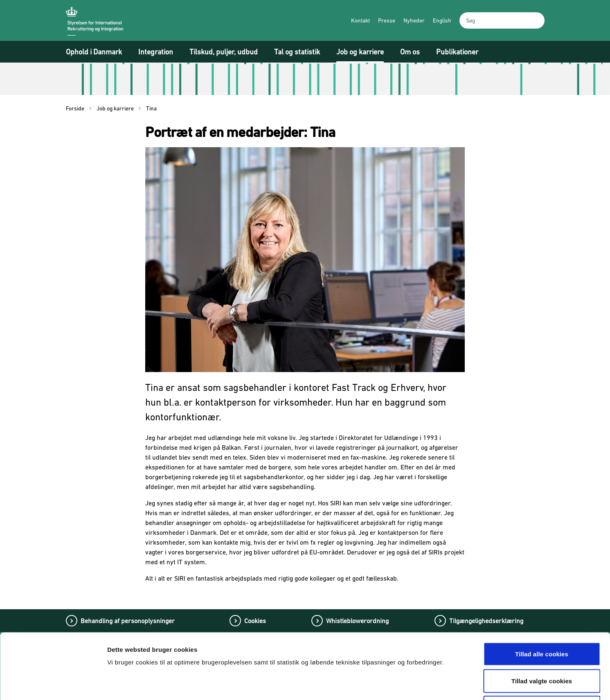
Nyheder (414, 20)
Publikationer (457, 52)
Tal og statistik (297, 52)
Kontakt (360, 20)
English (442, 20)
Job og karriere (360, 52)
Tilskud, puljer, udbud (224, 52)
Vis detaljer (429, 684)
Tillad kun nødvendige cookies (541, 646)
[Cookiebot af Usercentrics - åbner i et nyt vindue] (53, 684)
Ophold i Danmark (94, 52)
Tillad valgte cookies (542, 620)
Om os (410, 52)
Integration (156, 52)
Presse (387, 20)
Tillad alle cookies (542, 593)
